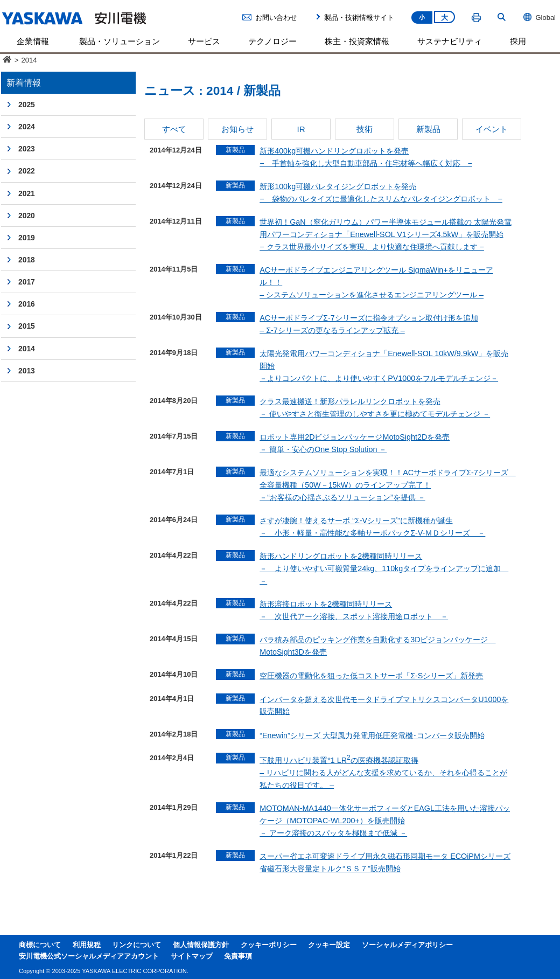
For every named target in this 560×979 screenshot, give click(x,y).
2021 (27, 193)
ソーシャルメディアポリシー (407, 945)
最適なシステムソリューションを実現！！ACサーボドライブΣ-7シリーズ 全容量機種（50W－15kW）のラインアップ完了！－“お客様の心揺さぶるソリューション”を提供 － (387, 485)
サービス (204, 41)
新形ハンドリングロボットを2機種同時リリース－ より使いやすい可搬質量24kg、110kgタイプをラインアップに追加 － (384, 568)
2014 (27, 349)
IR (301, 129)
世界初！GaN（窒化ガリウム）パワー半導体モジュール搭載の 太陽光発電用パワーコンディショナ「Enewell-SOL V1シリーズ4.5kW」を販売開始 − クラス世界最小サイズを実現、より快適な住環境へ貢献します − (385, 234)
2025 (27, 105)
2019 (27, 238)
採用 (518, 41)
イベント (492, 129)
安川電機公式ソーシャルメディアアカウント (89, 956)
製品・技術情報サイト (359, 18)
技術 (365, 129)
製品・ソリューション (120, 41)
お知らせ (237, 129)
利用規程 (87, 945)
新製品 (428, 129)
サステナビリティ (450, 41)
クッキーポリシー (269, 945)
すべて (174, 129)
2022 (27, 171)
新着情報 (24, 83)
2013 (27, 371)
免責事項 (238, 956)
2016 (27, 304)
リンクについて (136, 945)
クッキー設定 (329, 945)
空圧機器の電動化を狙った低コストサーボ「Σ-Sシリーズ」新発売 (371, 676)
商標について (40, 945)
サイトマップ (192, 956)
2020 (27, 216)
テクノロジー (272, 41)
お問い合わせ (276, 18)
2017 (27, 282)
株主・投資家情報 (357, 41)
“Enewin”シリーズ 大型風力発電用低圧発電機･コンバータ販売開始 (372, 735)
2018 (27, 260)
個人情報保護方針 (201, 945)
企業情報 (33, 41)
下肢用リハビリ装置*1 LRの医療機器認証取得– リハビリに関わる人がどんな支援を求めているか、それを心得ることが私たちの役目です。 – (383, 773)
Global (539, 17)
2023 (27, 149)
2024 (27, 127)
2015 (27, 326)
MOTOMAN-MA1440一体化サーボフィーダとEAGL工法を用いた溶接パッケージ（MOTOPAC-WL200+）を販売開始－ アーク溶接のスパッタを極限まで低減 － (385, 821)
